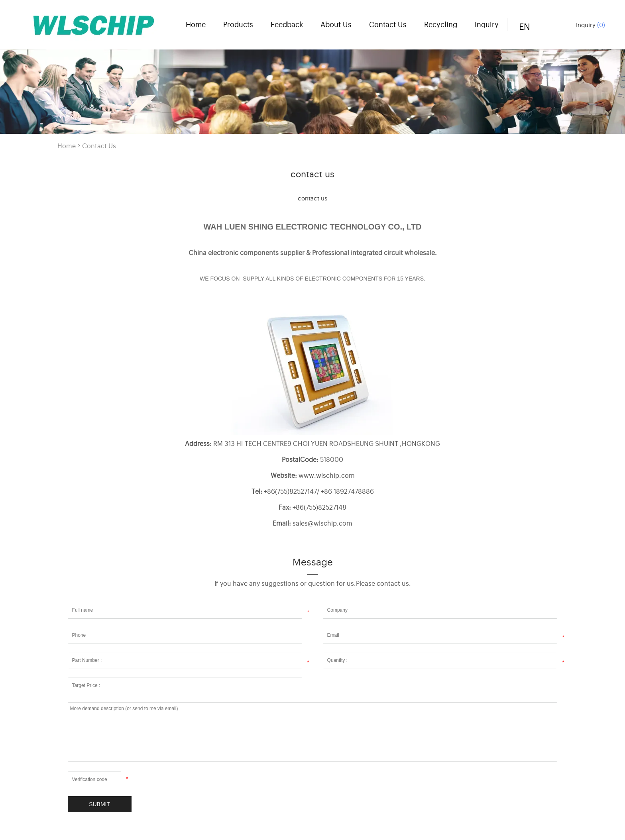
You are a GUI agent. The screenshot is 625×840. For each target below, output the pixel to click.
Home (196, 24)
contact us (312, 198)
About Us (336, 24)
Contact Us (388, 24)
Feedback (287, 24)
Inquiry (591, 25)
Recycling (441, 24)
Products (238, 24)
